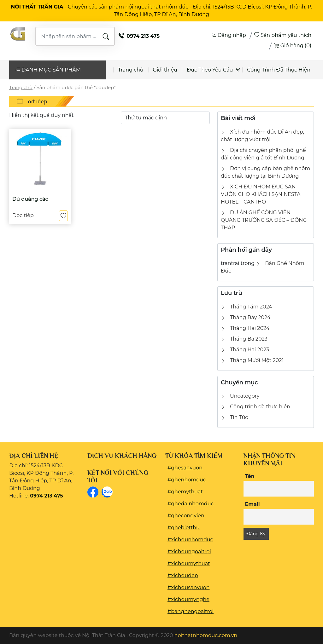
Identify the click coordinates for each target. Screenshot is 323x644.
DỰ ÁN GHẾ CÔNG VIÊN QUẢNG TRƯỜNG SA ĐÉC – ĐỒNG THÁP (264, 220)
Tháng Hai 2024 (250, 328)
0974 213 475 (139, 36)
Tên (250, 476)
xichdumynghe (190, 599)
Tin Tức (239, 417)
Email (253, 504)
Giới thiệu (165, 70)
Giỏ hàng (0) (293, 46)
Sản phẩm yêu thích (283, 35)
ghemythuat (187, 492)
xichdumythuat (191, 563)
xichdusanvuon (190, 587)
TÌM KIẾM (106, 37)
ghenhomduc (188, 480)
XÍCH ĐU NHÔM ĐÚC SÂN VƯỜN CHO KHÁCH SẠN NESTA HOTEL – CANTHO (261, 194)
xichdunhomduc (192, 540)
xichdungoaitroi (191, 552)
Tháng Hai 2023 (250, 350)
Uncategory (245, 396)
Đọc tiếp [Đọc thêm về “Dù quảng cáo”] (23, 216)
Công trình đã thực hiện (260, 407)
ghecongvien (188, 516)
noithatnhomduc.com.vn (206, 635)
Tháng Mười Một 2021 (257, 360)
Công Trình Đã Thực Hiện (279, 70)
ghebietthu (185, 528)
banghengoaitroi (192, 611)
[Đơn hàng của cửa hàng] (165, 118)
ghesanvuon (187, 468)
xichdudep (185, 575)
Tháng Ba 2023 (249, 339)
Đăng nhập (229, 35)
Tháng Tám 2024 (251, 307)
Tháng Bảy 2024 (250, 317)
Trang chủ (131, 70)
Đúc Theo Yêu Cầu (210, 70)
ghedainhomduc (192, 504)
